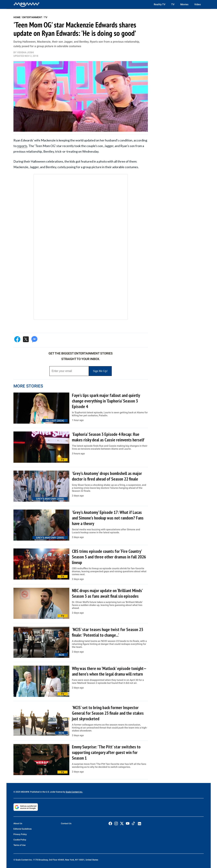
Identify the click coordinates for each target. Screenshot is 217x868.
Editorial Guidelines (23, 829)
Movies (184, 4)
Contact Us (66, 823)
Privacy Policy (20, 834)
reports (22, 146)
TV (173, 4)
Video (198, 4)
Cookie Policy (20, 840)
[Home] (27, 4)
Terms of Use (19, 845)
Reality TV (160, 4)
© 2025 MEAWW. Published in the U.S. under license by (40, 792)
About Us (18, 823)
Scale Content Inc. (74, 792)
